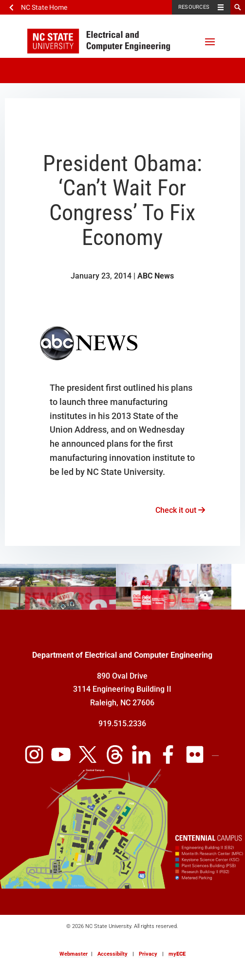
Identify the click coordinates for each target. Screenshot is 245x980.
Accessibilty (113, 954)
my (177, 954)
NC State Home (44, 7)
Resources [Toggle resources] (194, 7)
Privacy (148, 954)
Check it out (180, 510)
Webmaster (74, 954)
